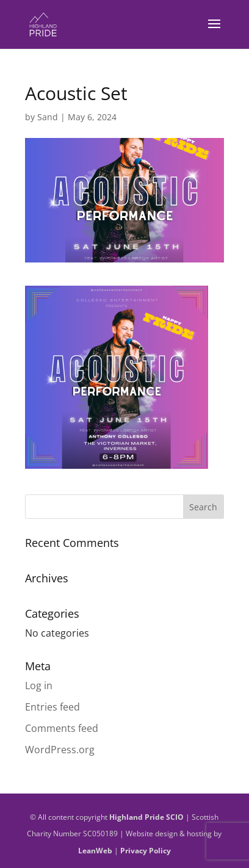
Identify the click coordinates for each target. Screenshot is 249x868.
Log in (39, 685)
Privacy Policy (146, 851)
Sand (48, 117)
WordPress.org (60, 750)
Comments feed (62, 728)
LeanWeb (95, 851)
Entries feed (52, 707)
